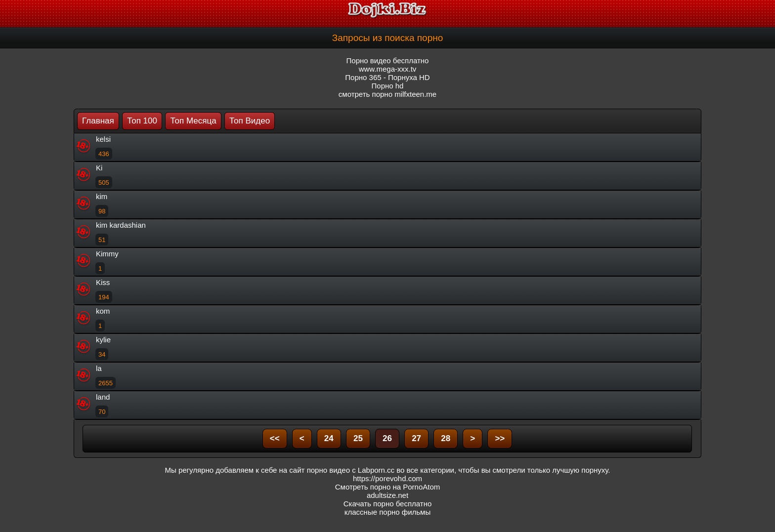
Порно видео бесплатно (388, 61)
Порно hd (388, 86)
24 (329, 438)
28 (446, 438)
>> (500, 438)
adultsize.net (387, 495)
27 (416, 438)
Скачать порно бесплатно (388, 504)
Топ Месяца (193, 121)
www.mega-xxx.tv (388, 69)
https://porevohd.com (387, 478)
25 (358, 438)
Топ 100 (142, 121)
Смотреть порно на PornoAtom (388, 487)
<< (275, 438)
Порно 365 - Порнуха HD (387, 77)
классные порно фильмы (387, 512)
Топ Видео (250, 121)
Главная (98, 121)
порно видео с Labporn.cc (351, 470)
